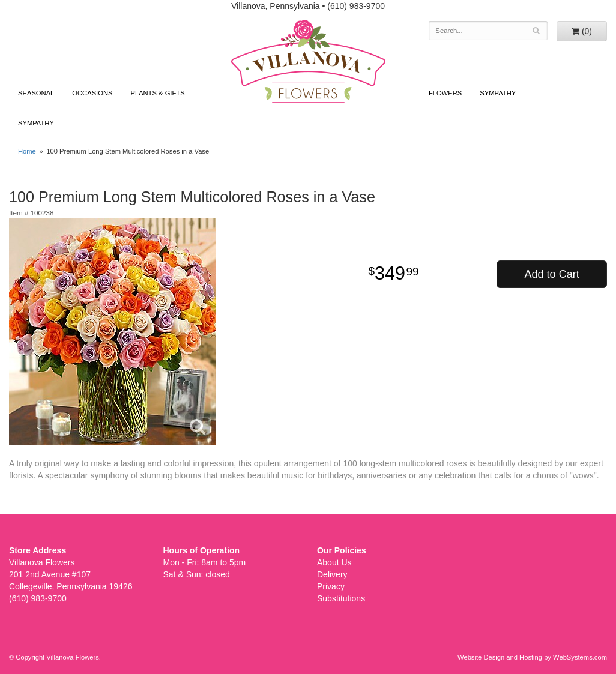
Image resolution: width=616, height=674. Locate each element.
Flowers (445, 93)
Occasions (92, 93)
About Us (334, 562)
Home (27, 151)
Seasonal (36, 93)
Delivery (332, 574)
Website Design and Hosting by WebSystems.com (532, 657)
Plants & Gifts (157, 93)
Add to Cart (552, 274)
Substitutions (341, 598)
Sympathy (36, 123)
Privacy (331, 586)
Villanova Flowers (308, 61)
